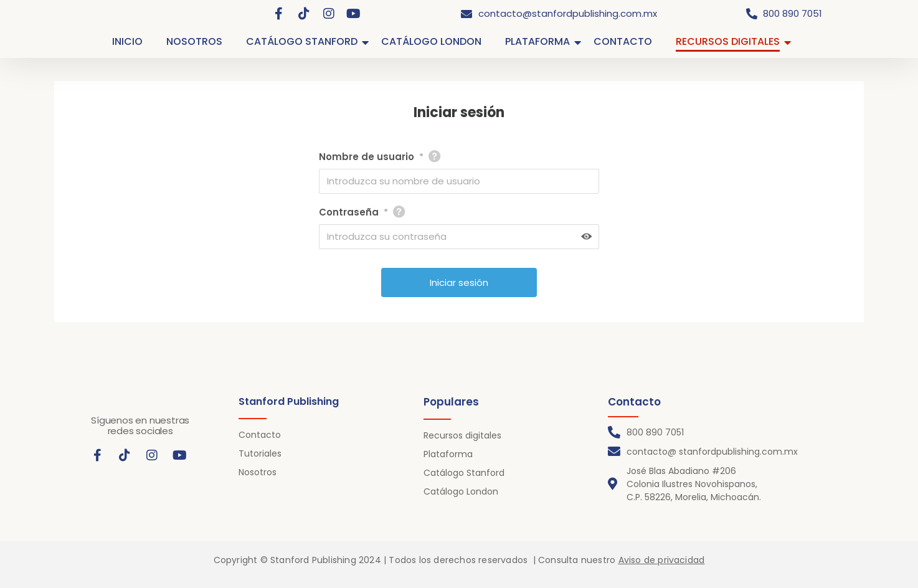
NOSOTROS (194, 41)
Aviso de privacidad (662, 560)
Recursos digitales (462, 435)
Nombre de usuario (371, 157)
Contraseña (353, 212)
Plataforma (448, 454)
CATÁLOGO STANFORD (304, 41)
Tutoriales (260, 453)
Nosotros (258, 472)
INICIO (127, 41)
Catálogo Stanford (464, 473)
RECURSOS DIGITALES (730, 41)
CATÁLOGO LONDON (431, 41)
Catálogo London (461, 491)
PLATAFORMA (540, 41)
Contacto (260, 435)
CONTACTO (623, 41)
